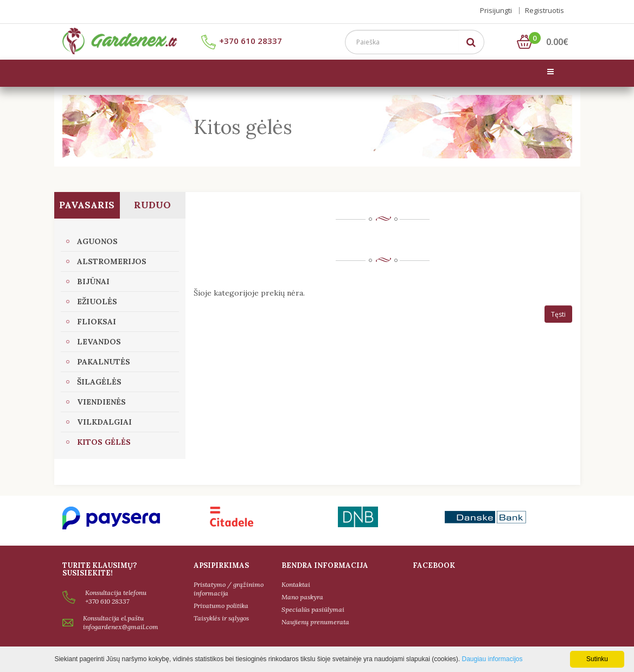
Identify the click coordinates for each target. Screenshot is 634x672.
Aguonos (97, 241)
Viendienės (101, 402)
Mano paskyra (302, 597)
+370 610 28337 (242, 41)
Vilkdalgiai (104, 422)
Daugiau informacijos (492, 659)
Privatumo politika (221, 606)
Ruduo (152, 205)
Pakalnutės (104, 362)
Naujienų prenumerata (315, 622)
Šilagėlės (99, 382)
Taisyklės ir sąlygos (221, 618)
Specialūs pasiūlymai (313, 609)
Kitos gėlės (104, 442)
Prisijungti (496, 10)
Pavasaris (87, 205)
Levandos (99, 342)
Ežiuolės (97, 302)
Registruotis (545, 10)
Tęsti (558, 314)
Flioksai (97, 322)
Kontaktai (296, 584)
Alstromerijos (112, 261)
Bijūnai (93, 281)
